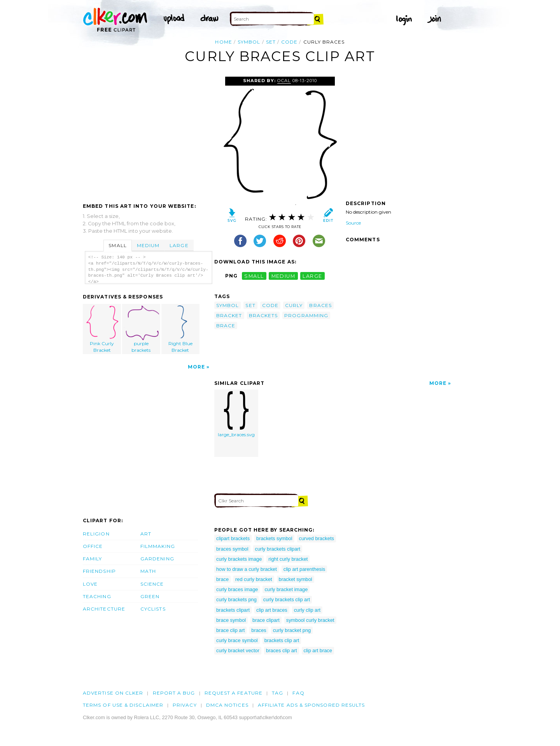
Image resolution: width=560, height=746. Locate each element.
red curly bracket (254, 579)
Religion (96, 534)
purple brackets (142, 329)
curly (294, 305)
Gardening (157, 559)
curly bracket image (286, 589)
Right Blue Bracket (180, 329)
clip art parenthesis (304, 569)
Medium (148, 245)
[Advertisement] (148, 135)
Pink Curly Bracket (102, 329)
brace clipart (266, 620)
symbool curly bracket (310, 620)
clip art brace (318, 650)
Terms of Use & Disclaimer (123, 705)
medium (283, 276)
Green (150, 596)
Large (179, 245)
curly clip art (307, 610)
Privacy (185, 705)
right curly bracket (288, 559)
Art (146, 534)
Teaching (97, 596)
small (254, 276)
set (271, 42)
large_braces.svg (236, 414)
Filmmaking (158, 546)
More (196, 367)
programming (306, 315)
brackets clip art (282, 640)
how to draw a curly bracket (247, 569)
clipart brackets (233, 538)
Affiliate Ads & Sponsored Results (311, 705)
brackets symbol (274, 538)
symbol (249, 42)
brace (226, 326)
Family (92, 559)
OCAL (284, 81)
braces (320, 305)
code (289, 42)
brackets (263, 315)
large (312, 276)
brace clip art (230, 630)
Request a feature (234, 693)
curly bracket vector (238, 650)
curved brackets (317, 538)
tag (277, 693)
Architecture (104, 609)
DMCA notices (227, 705)
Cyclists (153, 609)
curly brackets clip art (287, 599)
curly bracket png (292, 630)
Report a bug (174, 693)
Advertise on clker (113, 693)
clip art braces (272, 610)
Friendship (99, 571)
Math (148, 571)
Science (152, 584)
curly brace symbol (237, 640)
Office (93, 546)
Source (353, 223)
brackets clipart (233, 610)
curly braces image (237, 589)
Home (223, 42)
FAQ (298, 693)
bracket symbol (296, 579)
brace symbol (231, 620)
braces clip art (282, 650)
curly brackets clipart (278, 549)
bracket (229, 315)
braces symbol (232, 549)
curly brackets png (236, 599)
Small (117, 245)
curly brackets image (239, 559)
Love (90, 584)
